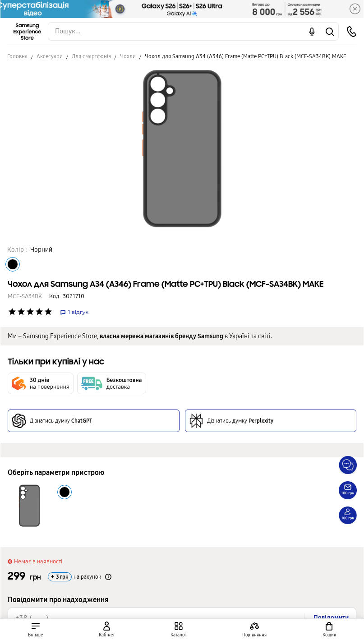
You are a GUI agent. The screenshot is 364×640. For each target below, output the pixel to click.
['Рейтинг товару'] (12, 312)
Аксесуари (50, 56)
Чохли (128, 56)
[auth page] (107, 629)
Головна (17, 56)
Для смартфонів (91, 56)
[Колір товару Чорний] (13, 264)
